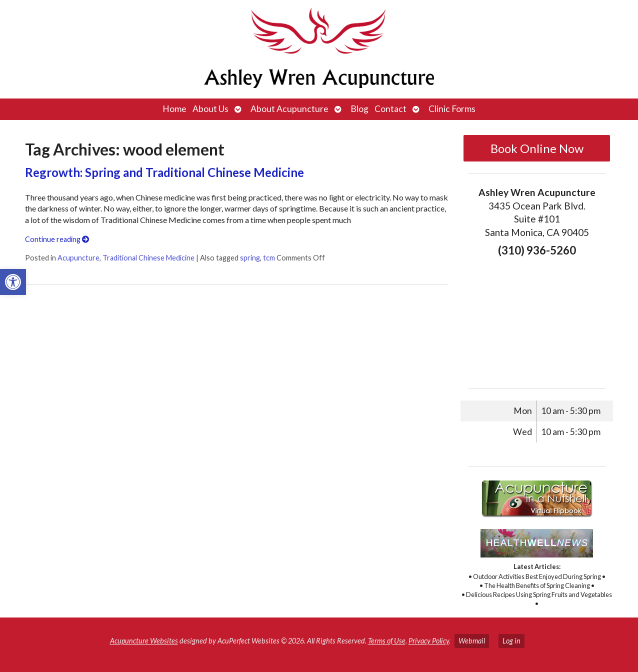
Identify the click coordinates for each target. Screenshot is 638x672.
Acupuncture (78, 258)
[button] (13, 282)
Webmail (472, 641)
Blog (359, 109)
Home (174, 109)
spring (250, 258)
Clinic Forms (452, 109)
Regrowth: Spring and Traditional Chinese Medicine (164, 172)
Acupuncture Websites (144, 641)
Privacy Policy (429, 641)
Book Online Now (537, 148)
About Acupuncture (289, 109)
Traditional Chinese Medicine (148, 258)
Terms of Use (387, 641)
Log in (511, 641)
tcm (269, 258)
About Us (210, 109)
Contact (390, 109)
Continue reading (57, 239)
